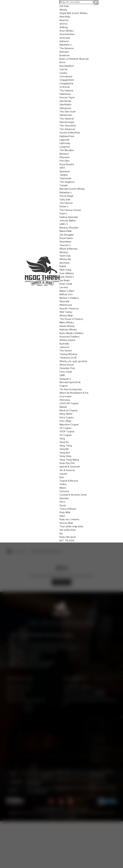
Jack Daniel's (67, 277)
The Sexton (66, 351)
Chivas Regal (66, 196)
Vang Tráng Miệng (69, 460)
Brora (62, 62)
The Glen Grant (68, 112)
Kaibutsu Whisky (68, 330)
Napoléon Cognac (69, 425)
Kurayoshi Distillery (70, 337)
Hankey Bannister (69, 217)
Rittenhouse (66, 305)
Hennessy (65, 400)
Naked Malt (66, 231)
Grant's (63, 213)
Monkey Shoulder (69, 228)
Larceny (64, 287)
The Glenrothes (68, 126)
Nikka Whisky (67, 322)
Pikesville (65, 301)
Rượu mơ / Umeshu (69, 519)
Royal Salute (66, 238)
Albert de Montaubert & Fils (74, 393)
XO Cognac (66, 435)
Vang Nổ (64, 449)
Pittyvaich (65, 157)
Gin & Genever (67, 470)
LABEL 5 (64, 224)
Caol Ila (63, 69)
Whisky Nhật (66, 316)
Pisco (62, 502)
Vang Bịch (65, 453)
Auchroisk (65, 38)
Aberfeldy (65, 17)
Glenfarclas (66, 101)
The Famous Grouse (70, 210)
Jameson (64, 347)
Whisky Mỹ (65, 259)
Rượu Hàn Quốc (68, 537)
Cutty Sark (65, 199)
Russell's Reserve (69, 308)
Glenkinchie (66, 115)
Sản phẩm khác (68, 530)
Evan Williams (67, 273)
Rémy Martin (66, 414)
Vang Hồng (65, 456)
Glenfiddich (66, 104)
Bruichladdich (67, 66)
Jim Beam (65, 280)
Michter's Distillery (69, 298)
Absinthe (64, 498)
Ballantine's (66, 45)
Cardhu (63, 73)
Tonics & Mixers (68, 509)
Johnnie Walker (68, 221)
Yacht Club (65, 256)
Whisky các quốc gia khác (73, 361)
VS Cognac (66, 428)
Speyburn (65, 171)
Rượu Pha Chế (67, 463)
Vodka (63, 484)
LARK (62, 375)
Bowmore (65, 55)
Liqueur (63, 474)
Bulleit (63, 266)
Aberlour (64, 20)
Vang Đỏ (64, 442)
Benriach (64, 52)
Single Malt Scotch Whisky (74, 13)
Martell (63, 407)
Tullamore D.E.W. (68, 358)
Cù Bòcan (65, 87)
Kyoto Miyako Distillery (72, 333)
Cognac (64, 386)
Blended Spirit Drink (70, 382)
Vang (62, 438)
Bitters (63, 488)
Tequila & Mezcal (69, 481)
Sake (62, 516)
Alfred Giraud (67, 365)
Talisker (64, 175)
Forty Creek (66, 372)
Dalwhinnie (65, 94)
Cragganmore (67, 80)
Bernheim (64, 263)
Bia (61, 533)
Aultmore (64, 41)
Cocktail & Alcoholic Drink (73, 495)
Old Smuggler (67, 235)
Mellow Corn (66, 294)
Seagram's (65, 379)
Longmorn (65, 147)
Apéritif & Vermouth (70, 467)
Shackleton (66, 242)
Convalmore (66, 76)
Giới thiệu (64, 6)
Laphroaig (65, 143)
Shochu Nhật (66, 523)
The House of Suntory (71, 319)
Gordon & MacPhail (70, 133)
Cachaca (64, 491)
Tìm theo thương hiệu (71, 389)
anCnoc (64, 24)
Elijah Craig (65, 270)
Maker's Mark (67, 291)
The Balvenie (67, 48)
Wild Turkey (66, 312)
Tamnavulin (66, 178)
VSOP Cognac (67, 431)
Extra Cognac (67, 417)
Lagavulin (64, 140)
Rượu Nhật (65, 512)
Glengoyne (65, 108)
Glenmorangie (67, 122)
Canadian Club (67, 368)
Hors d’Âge (65, 421)
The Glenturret (67, 129)
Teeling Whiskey (68, 354)
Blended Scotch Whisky (72, 189)
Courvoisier (66, 396)
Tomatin (64, 185)
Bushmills (64, 344)
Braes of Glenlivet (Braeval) (74, 59)
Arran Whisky (67, 31)
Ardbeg (64, 27)
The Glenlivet (67, 119)
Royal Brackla (67, 164)
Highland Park (67, 136)
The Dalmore (66, 91)
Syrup (63, 505)
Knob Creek (66, 284)
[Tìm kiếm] (96, 2)
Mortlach (64, 154)
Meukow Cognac (69, 410)
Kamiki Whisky (67, 326)
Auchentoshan (67, 34)
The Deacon (66, 203)
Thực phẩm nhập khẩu (71, 526)
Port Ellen (65, 161)
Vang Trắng (66, 446)
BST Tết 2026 (67, 541)
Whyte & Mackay (69, 249)
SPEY (62, 168)
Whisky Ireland (67, 340)
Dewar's (64, 206)
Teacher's (65, 245)
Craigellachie (66, 83)
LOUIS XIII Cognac (69, 403)
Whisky (63, 10)
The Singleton (67, 182)
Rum (62, 477)
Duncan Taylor (67, 97)
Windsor (64, 252)
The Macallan (67, 150)
